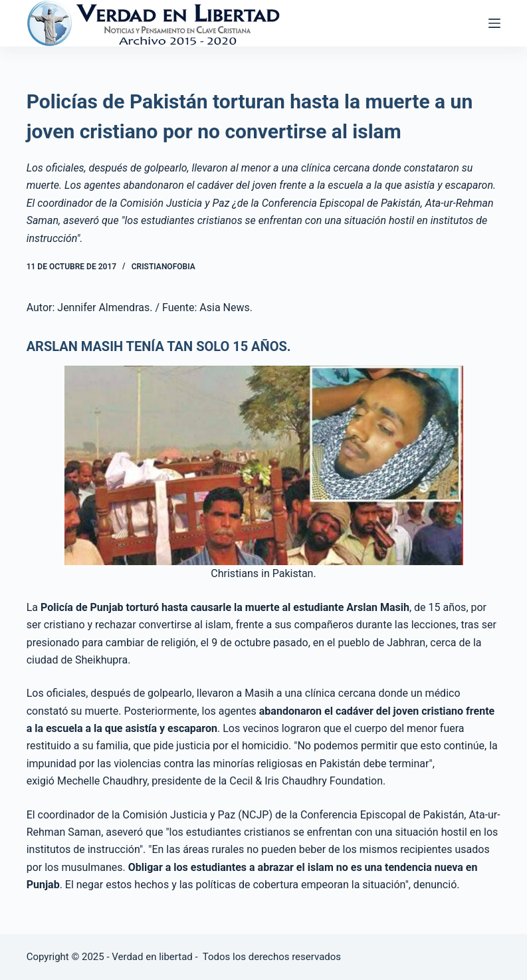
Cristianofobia (163, 267)
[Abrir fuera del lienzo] (494, 23)
